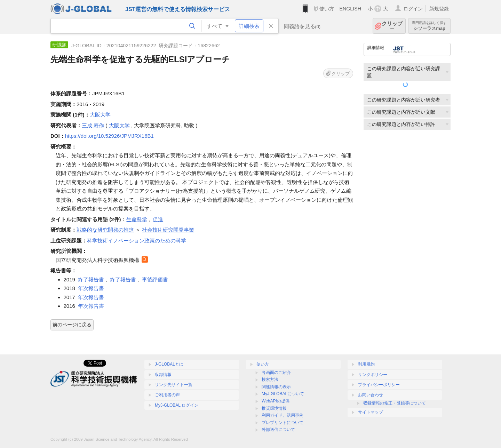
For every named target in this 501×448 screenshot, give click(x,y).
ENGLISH (350, 9)
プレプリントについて (283, 423)
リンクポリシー (373, 375)
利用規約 (366, 364)
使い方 (327, 9)
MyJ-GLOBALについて (283, 394)
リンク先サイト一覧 (174, 385)
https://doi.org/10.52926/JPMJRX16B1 (109, 136)
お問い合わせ (371, 395)
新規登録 (439, 9)
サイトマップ (371, 412)
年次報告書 (91, 288)
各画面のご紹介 (276, 373)
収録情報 (163, 375)
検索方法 (270, 379)
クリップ (392, 26)
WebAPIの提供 (276, 401)
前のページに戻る (72, 325)
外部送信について (278, 430)
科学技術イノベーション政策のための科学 (137, 241)
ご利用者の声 (167, 395)
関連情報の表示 (276, 387)
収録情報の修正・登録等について (395, 403)
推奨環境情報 (274, 408)
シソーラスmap (429, 26)
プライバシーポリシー (379, 385)
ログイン (413, 9)
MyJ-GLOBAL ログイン (177, 405)
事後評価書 (155, 279)
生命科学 (137, 219)
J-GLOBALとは (169, 364)
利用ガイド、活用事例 (283, 415)
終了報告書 (91, 279)
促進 (158, 219)
